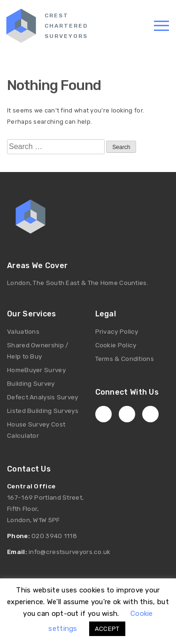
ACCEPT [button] (107, 629)
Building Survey (31, 383)
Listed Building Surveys (43, 411)
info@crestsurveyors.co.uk (70, 552)
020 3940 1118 (54, 536)
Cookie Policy (116, 345)
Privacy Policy (117, 331)
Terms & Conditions (125, 359)
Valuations (23, 331)
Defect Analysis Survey (43, 397)
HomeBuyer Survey (36, 370)
